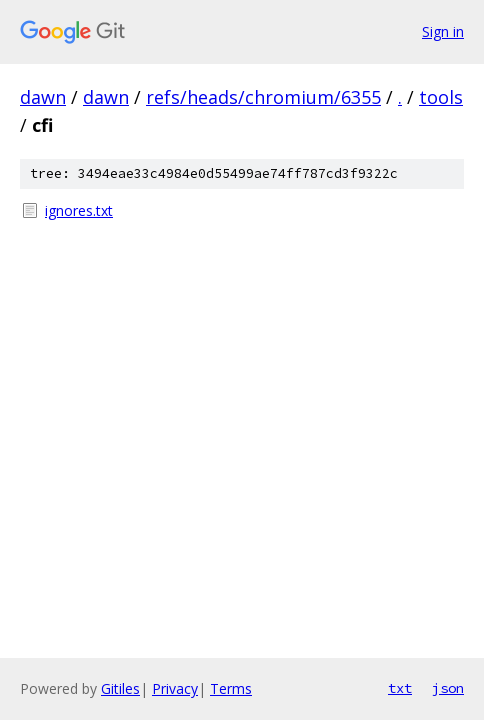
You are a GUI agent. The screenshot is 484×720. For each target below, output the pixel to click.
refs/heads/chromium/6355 (263, 97)
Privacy (175, 688)
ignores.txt (79, 210)
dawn (43, 97)
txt (400, 688)
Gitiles (120, 688)
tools (441, 97)
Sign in (443, 31)
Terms (231, 688)
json (448, 688)
